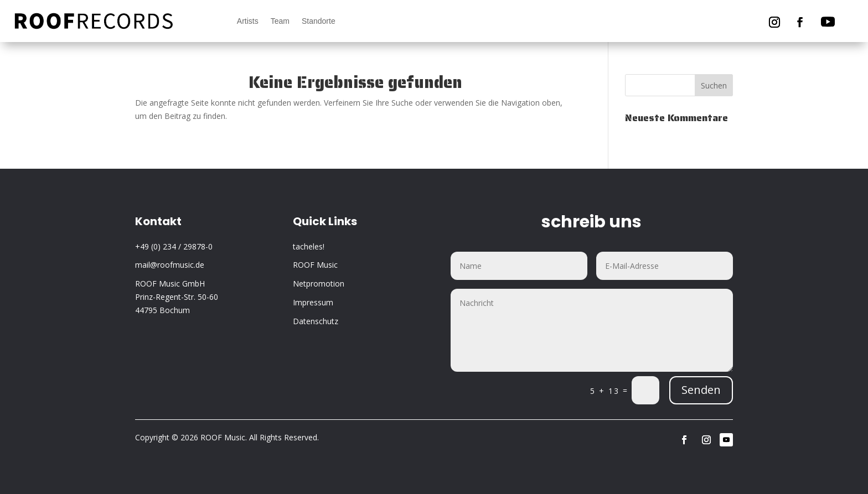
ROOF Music (315, 265)
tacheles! (309, 246)
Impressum (313, 302)
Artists (248, 21)
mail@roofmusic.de (170, 265)
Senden (701, 390)
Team (280, 21)
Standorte (319, 21)
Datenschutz (316, 321)
